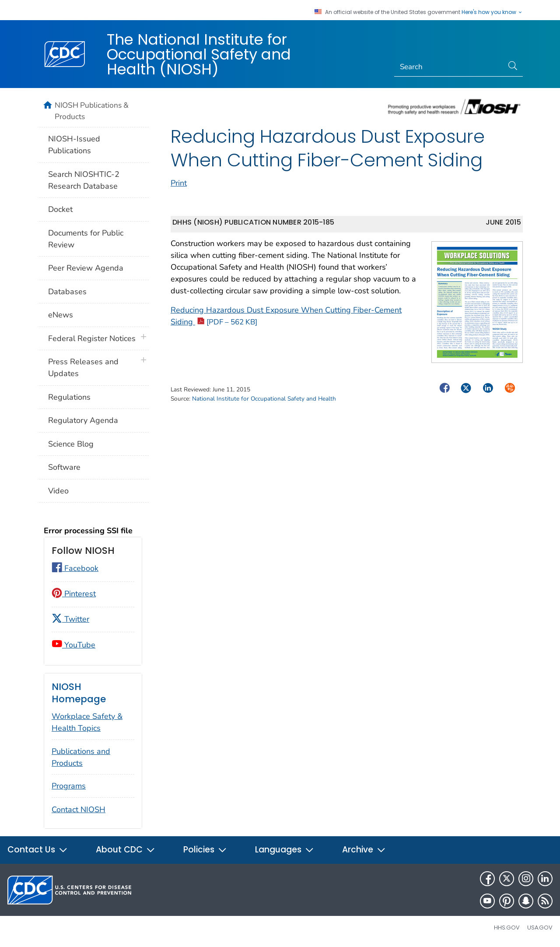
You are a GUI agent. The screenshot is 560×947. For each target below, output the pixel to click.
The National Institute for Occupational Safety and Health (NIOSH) (199, 54)
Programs (69, 786)
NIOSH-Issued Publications (74, 145)
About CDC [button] (126, 850)
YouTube (73, 645)
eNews (61, 315)
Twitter (70, 619)
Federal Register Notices (92, 338)
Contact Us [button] (38, 850)
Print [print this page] (179, 183)
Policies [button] (205, 850)
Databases (67, 292)
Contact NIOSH (79, 810)
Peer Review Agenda (86, 268)
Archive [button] (364, 850)
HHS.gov (507, 928)
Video (58, 491)
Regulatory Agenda (83, 420)
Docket (60, 209)
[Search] (449, 67)
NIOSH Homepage (79, 693)
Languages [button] (285, 850)
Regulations (69, 397)
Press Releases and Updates (83, 368)
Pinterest (74, 594)
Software (64, 467)
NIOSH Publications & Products (92, 111)
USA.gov (540, 928)
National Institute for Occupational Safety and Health (264, 399)
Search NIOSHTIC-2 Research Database (84, 180)
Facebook (75, 568)
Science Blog (71, 444)
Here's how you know (492, 12)
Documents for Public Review (86, 239)
